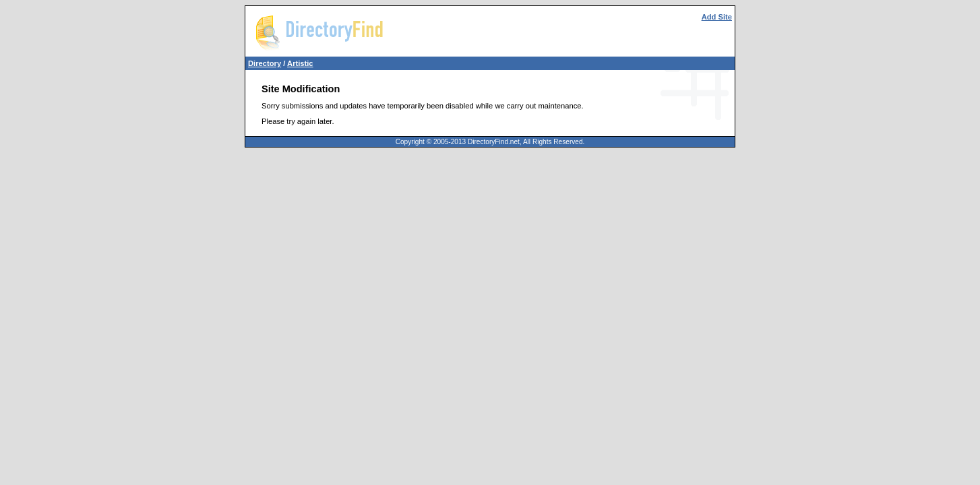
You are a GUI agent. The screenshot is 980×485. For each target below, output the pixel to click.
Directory (265, 63)
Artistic (300, 63)
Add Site (717, 17)
